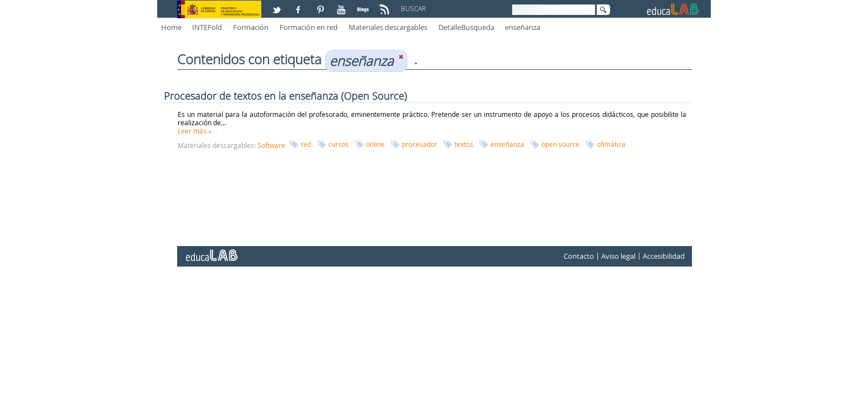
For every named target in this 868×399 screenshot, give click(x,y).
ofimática (611, 144)
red (306, 144)
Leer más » (195, 131)
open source (560, 144)
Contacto (579, 256)
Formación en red (309, 27)
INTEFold (207, 27)
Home (171, 27)
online (375, 144)
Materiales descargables (388, 27)
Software (271, 145)
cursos (339, 144)
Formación (251, 27)
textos (464, 144)
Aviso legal (618, 256)
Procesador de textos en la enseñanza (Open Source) (285, 96)
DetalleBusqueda (466, 27)
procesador (420, 144)
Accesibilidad (664, 256)
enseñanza (523, 27)
